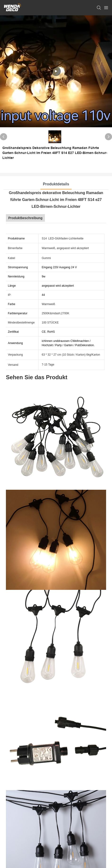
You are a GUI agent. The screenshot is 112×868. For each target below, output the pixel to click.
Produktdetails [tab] (56, 184)
